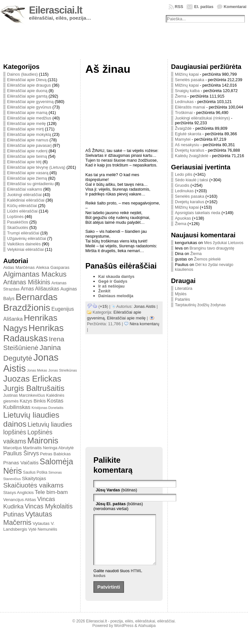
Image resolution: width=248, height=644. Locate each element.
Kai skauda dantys (116, 276)
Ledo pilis (184, 174)
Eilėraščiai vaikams (25, 189)
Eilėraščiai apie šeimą (27, 156)
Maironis (43, 440)
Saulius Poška (35, 472)
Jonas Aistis (145, 306)
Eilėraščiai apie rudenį (27, 151)
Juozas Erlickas (32, 379)
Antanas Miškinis (27, 282)
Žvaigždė (183, 128)
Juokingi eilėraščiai (24, 195)
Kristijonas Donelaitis (48, 408)
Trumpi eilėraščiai (23, 233)
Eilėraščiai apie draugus (29, 85)
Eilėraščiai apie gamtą (27, 96)
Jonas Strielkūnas (63, 370)
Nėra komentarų (145, 324)
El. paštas (204, 7)
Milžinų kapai (187, 74)
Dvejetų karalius (190, 150)
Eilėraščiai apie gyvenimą (30, 102)
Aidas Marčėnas (19, 267)
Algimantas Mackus (35, 274)
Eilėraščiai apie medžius (29, 118)
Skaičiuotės (18, 227)
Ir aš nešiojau (111, 286)
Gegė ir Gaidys (113, 281)
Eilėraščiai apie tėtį (24, 162)
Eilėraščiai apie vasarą (28, 173)
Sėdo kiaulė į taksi (191, 180)
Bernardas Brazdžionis (30, 302)
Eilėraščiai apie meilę (26, 123)
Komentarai (235, 7)
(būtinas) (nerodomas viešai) (118, 506)
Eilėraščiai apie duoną (27, 91)
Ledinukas (184, 102)
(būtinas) (116, 490)
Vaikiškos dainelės (24, 244)
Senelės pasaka (190, 80)
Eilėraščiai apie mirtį (25, 129)
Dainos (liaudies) (22, 74)
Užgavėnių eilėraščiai (27, 238)
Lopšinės (15, 217)
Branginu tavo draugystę (212, 248)
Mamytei (183, 139)
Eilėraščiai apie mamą (27, 113)
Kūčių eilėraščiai (22, 206)
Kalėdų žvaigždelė (192, 156)
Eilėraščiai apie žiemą (27, 178)
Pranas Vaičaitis (21, 463)
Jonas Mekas (37, 370)
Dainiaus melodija (116, 296)
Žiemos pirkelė (207, 259)
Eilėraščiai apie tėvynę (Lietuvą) (36, 167)
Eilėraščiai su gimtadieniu (30, 184)
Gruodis (182, 185)
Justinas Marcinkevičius (24, 395)
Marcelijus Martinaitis (23, 448)
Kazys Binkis (33, 401)
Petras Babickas (55, 454)
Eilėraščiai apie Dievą (27, 80)
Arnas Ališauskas (40, 289)
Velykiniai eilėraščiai (25, 249)
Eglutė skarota (188, 134)
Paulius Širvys (21, 453)
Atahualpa (147, 635)
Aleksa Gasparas (52, 267)
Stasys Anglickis (19, 492)
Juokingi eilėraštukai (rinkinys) (202, 118)
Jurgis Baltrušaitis (34, 388)
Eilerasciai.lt (56, 10)
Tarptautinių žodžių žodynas (200, 305)
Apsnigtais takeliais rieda (198, 213)
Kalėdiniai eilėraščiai (26, 200)
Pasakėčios (18, 222)
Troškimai (184, 113)
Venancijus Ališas (20, 500)
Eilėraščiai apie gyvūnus (29, 107)
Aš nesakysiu (187, 145)
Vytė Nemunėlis (43, 529)
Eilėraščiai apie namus (28, 140)
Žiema (181, 96)
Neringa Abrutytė (58, 448)
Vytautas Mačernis (28, 518)
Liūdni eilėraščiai (22, 211)
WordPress (124, 635)
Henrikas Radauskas (33, 333)
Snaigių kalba (187, 91)
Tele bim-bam (51, 492)
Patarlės (182, 299)
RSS (179, 7)
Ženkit (104, 291)
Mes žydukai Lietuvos (224, 243)
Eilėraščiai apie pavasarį (29, 145)
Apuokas (183, 218)
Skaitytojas (34, 478)
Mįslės (181, 294)
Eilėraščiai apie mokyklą (29, 134)
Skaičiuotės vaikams (33, 485)
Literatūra (184, 288)
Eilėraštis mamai (190, 107)
